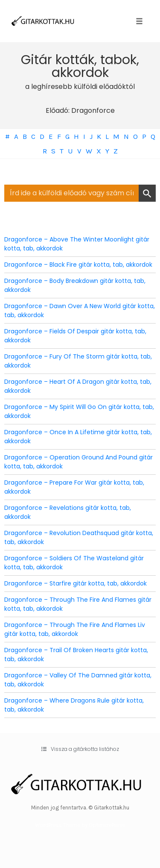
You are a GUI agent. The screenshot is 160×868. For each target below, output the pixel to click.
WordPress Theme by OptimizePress (80, 825)
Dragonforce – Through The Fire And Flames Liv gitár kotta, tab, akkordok (75, 629)
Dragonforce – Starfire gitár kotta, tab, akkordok (76, 583)
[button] (80, 749)
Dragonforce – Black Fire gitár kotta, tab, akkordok (78, 265)
